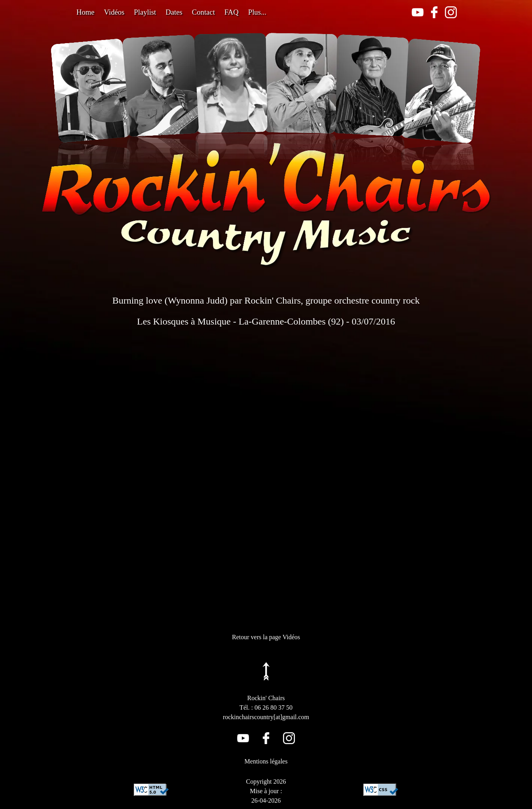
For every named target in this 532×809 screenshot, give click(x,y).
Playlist (145, 12)
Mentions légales (266, 761)
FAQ (232, 12)
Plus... (257, 12)
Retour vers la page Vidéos (266, 637)
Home (85, 12)
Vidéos (114, 12)
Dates (174, 12)
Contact (203, 12)
